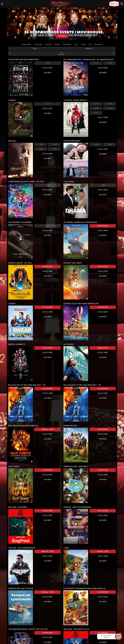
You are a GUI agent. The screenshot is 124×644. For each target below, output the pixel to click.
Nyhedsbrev (99, 44)
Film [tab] (34, 49)
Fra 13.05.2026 (103, 511)
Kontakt (57, 44)
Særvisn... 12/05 (103, 551)
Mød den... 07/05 (47, 429)
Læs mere (47, 73)
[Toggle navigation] (2, 4)
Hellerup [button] (62, 3)
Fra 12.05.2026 (47, 307)
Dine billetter (67, 44)
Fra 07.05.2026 (47, 348)
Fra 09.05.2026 (103, 226)
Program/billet (26, 44)
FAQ (90, 44)
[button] (15, 37)
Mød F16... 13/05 (48, 551)
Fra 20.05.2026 (103, 592)
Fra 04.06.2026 (47, 633)
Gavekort (48, 44)
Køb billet (62, 36)
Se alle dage (47, 68)
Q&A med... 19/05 (47, 592)
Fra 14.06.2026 (103, 633)
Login (76, 44)
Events (83, 44)
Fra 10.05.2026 (103, 267)
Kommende (38, 44)
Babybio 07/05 (103, 348)
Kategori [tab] (88, 49)
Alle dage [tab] (62, 53)
